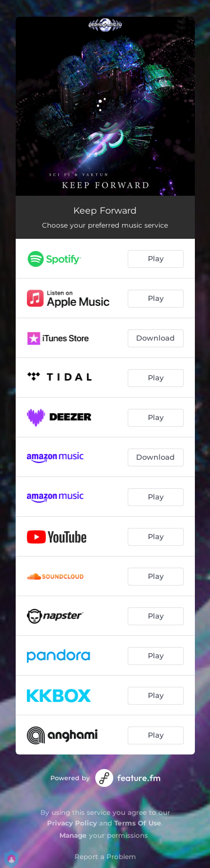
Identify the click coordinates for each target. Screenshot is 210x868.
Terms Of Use (138, 823)
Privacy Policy (72, 823)
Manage (73, 835)
